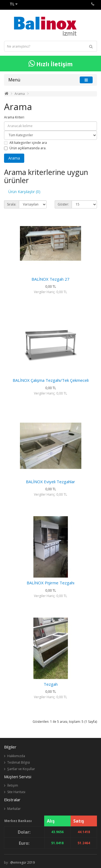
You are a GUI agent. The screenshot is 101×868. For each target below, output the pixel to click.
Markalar (14, 809)
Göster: (63, 204)
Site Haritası (16, 792)
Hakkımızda (16, 756)
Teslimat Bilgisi (19, 762)
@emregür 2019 (22, 862)
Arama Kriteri (14, 117)
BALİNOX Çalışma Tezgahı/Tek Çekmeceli (51, 380)
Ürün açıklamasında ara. (25, 148)
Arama (20, 94)
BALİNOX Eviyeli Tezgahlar (50, 482)
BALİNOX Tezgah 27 (50, 279)
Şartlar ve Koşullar (21, 769)
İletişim (13, 785)
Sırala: (12, 204)
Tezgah (51, 684)
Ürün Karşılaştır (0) (24, 192)
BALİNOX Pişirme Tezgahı (50, 583)
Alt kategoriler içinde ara (25, 143)
